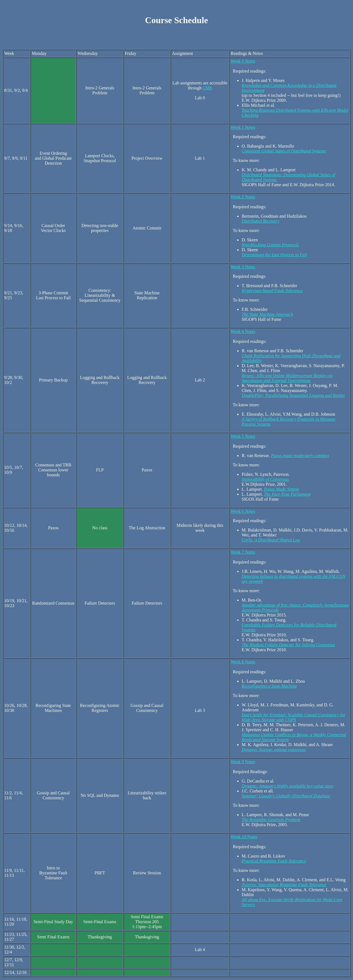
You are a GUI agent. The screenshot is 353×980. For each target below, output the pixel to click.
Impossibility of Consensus (265, 480)
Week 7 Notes (243, 553)
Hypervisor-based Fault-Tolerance (272, 291)
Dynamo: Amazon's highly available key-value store (288, 787)
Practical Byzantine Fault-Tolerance (274, 862)
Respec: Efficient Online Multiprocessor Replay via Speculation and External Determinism (287, 379)
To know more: (245, 696)
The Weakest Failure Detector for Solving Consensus (288, 646)
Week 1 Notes (243, 128)
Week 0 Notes (243, 62)
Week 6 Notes (243, 512)
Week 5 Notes (243, 437)
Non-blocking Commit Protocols (270, 246)
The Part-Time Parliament (287, 495)
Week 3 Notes (243, 268)
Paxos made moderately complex (300, 456)
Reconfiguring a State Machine (269, 687)
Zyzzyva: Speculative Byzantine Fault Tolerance (284, 886)
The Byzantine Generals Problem (271, 820)
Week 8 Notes (243, 663)
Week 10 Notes (244, 838)
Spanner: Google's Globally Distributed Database (286, 797)
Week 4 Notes (243, 332)
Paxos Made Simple (281, 490)
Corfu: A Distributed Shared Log (271, 541)
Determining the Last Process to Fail (274, 256)
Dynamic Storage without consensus (274, 750)
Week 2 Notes (243, 198)
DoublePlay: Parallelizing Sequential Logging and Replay (293, 396)
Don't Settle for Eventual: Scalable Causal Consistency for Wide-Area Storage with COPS (293, 718)
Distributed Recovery (260, 222)
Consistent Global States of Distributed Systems (284, 152)
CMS (207, 89)
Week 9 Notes (243, 763)
